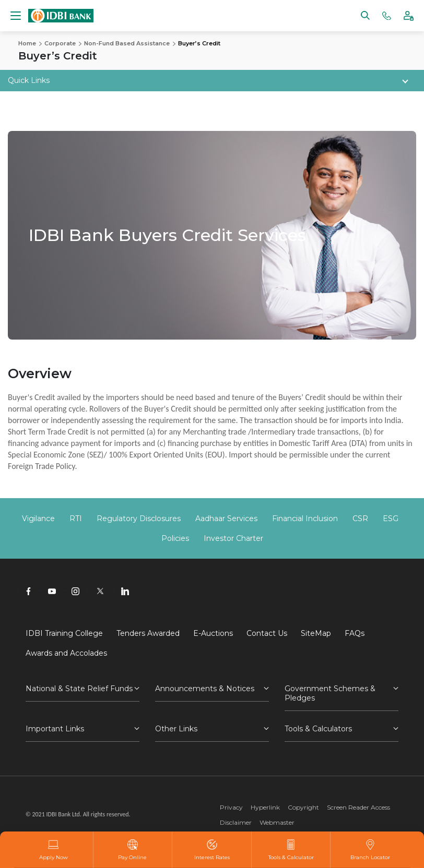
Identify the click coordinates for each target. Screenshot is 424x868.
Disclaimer (236, 822)
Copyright (303, 807)
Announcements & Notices (205, 689)
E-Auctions (213, 633)
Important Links (55, 729)
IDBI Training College (64, 633)
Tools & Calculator (291, 850)
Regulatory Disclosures (139, 519)
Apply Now (54, 850)
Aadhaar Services (226, 519)
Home (27, 43)
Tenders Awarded (148, 633)
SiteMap (316, 633)
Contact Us (267, 633)
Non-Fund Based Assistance (127, 43)
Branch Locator (370, 850)
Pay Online (132, 850)
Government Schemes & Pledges (330, 693)
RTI (76, 519)
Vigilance (38, 519)
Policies (175, 538)
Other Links (176, 729)
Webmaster (277, 822)
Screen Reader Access (358, 807)
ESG (391, 519)
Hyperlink (265, 807)
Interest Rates (212, 850)
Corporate (60, 43)
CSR (360, 519)
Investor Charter (233, 538)
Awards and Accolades (66, 653)
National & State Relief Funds (79, 689)
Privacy (231, 807)
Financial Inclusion (305, 519)
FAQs (355, 633)
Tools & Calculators (318, 729)
